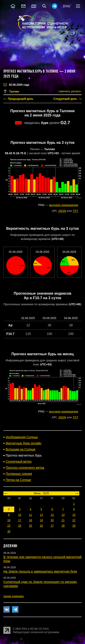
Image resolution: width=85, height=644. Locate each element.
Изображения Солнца (22, 437)
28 (63, 526)
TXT (75, 211)
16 (9, 520)
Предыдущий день (21, 99)
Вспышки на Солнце (21, 449)
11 (30, 515)
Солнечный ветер (19, 462)
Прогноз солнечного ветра (25, 468)
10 (20, 515)
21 (63, 520)
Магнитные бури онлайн (23, 443)
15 (74, 515)
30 (9, 531)
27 (52, 526)
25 (30, 526)
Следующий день (65, 99)
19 (41, 520)
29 (74, 526)
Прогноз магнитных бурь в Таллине (31, 71)
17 (20, 520)
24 (20, 526)
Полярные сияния (19, 474)
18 (30, 520)
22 (74, 520)
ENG (67, 6)
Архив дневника (13, 596)
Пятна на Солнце (18, 480)
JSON (62, 211)
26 (41, 526)
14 (63, 515)
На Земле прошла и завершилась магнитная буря (40, 571)
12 (41, 515)
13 (52, 515)
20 (52, 520)
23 (9, 526)
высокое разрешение (64, 205)
